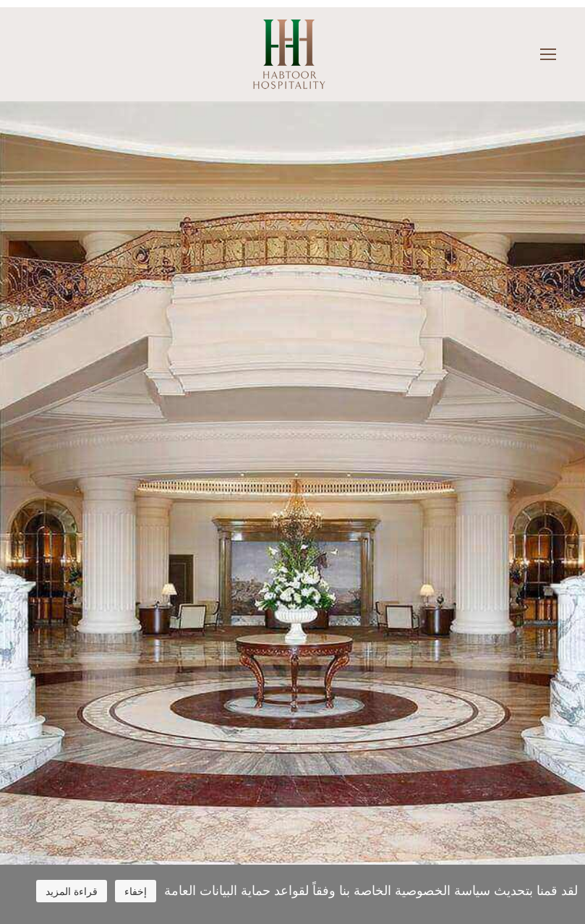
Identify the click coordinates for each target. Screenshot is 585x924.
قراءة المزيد (72, 891)
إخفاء (136, 891)
